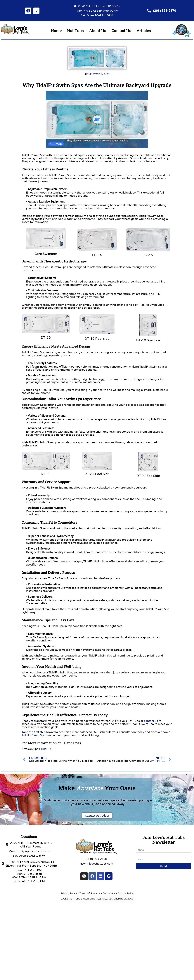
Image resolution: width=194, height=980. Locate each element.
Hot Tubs (75, 31)
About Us (98, 31)
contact (149, 721)
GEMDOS (129, 899)
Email (140, 855)
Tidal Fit (46, 749)
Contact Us (121, 31)
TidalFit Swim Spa (33, 735)
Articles (144, 31)
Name (140, 846)
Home (56, 31)
